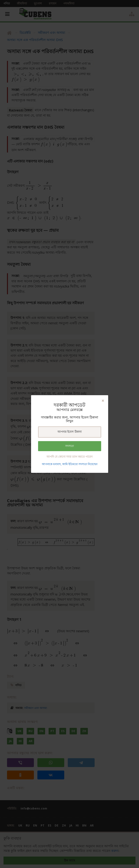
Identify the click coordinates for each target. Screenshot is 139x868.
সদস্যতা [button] (69, 446)
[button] (103, 400)
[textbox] (70, 432)
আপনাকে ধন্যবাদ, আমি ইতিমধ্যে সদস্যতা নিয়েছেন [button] (70, 464)
